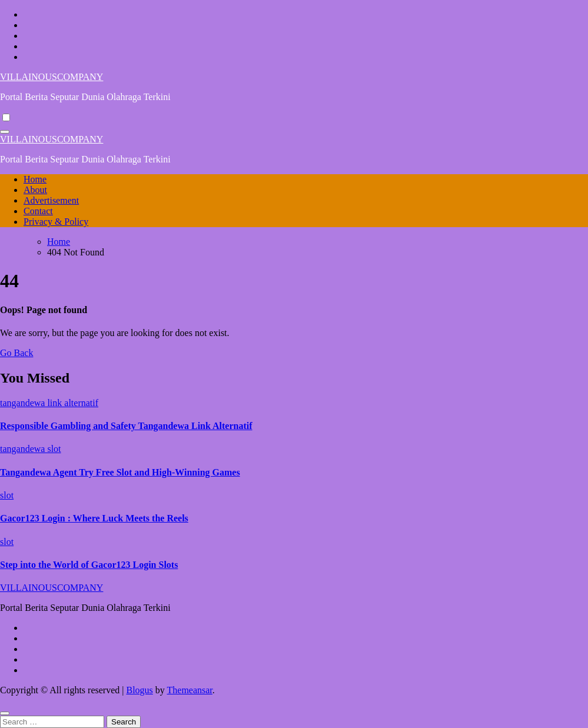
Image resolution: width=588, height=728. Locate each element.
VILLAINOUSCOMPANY (52, 77)
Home (35, 179)
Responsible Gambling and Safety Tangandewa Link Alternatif (126, 426)
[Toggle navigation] (5, 132)
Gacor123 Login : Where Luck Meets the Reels (94, 518)
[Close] (5, 713)
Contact (38, 211)
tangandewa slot (31, 449)
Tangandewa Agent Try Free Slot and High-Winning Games (120, 472)
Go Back (16, 353)
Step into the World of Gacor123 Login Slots (89, 565)
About (35, 190)
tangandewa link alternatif (49, 403)
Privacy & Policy (56, 222)
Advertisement (51, 200)
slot (7, 495)
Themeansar (190, 690)
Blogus (139, 690)
